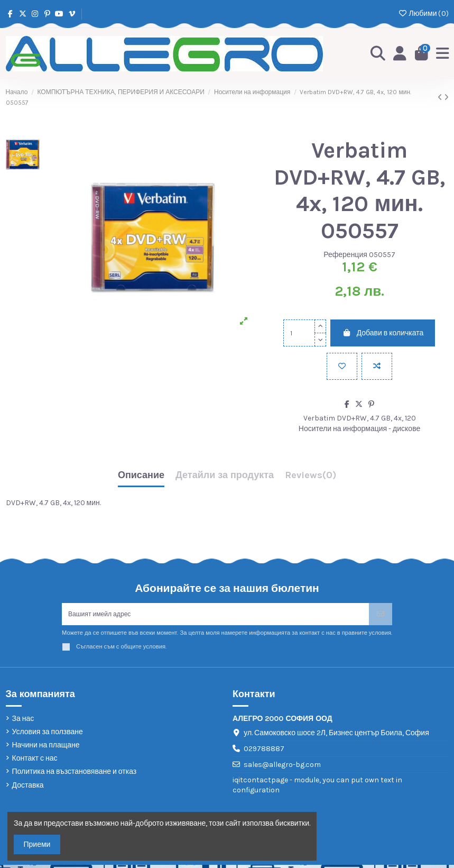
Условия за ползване (48, 735)
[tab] (311, 478)
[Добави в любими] (342, 366)
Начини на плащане (46, 749)
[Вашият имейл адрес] (216, 616)
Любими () (423, 13)
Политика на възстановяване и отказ (75, 775)
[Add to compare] (377, 366)
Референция (345, 255)
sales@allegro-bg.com (282, 768)
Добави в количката (383, 333)
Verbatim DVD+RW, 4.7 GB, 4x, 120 (360, 418)
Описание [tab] (141, 476)
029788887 (264, 752)
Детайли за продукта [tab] (225, 476)
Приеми (37, 844)
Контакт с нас (35, 762)
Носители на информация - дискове (359, 429)
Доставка (28, 788)
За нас (23, 722)
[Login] (397, 54)
